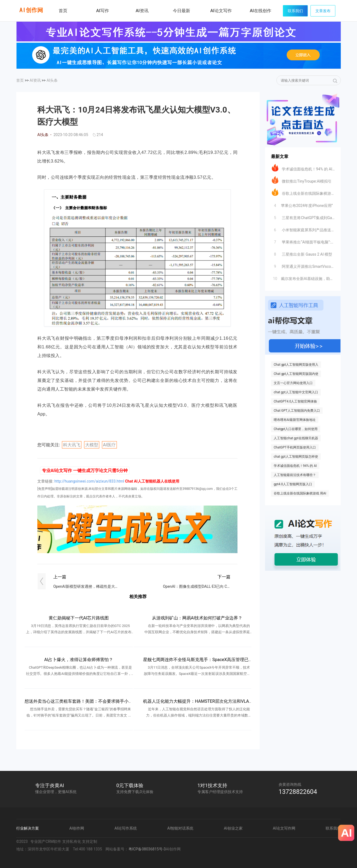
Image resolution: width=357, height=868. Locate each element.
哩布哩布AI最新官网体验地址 (295, 420)
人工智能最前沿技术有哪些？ (295, 475)
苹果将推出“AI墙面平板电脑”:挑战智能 (303, 241)
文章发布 (323, 11)
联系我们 (295, 11)
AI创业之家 (233, 828)
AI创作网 (77, 828)
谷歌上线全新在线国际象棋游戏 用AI (300, 493)
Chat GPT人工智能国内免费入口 (297, 411)
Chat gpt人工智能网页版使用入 (296, 365)
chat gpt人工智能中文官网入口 (296, 392)
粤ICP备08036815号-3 (147, 849)
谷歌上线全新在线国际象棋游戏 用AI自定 (303, 192)
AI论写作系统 (126, 828)
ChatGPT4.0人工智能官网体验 (295, 401)
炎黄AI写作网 (31, 10)
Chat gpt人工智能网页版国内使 (296, 374)
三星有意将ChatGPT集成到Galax (303, 216)
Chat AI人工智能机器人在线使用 (152, 481)
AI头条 (52, 80)
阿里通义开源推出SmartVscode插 (303, 265)
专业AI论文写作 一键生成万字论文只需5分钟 (85, 471)
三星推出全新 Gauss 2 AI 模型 (302, 253)
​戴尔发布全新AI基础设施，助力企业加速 (303, 277)
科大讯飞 (72, 445)
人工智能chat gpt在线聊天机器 (296, 438)
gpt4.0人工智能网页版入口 (293, 484)
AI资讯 (35, 80)
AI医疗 (109, 445)
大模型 (92, 445)
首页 (63, 11)
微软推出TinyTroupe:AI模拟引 (302, 180)
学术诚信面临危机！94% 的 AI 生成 (303, 168)
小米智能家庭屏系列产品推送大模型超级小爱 (303, 229)
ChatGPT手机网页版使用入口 (295, 447)
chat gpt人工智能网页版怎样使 (296, 457)
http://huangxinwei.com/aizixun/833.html (89, 481)
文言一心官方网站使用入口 (293, 383)
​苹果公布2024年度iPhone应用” (302, 204)
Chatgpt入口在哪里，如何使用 (296, 429)
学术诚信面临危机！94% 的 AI (295, 466)
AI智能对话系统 (181, 828)
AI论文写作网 (284, 828)
